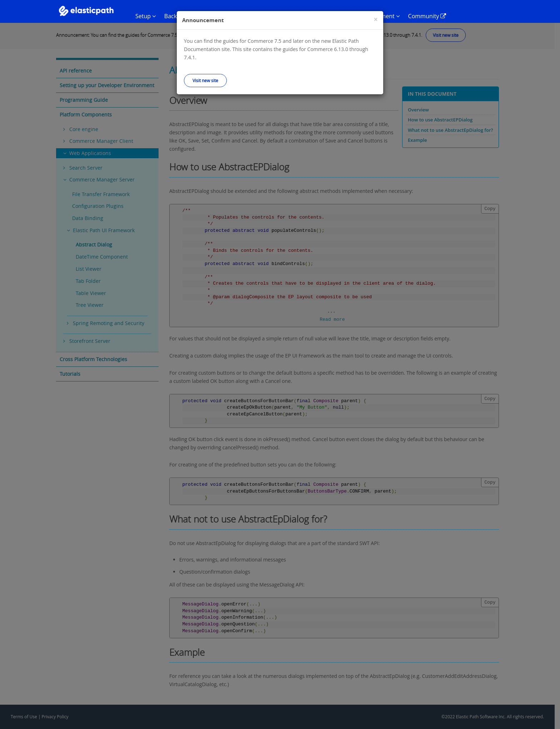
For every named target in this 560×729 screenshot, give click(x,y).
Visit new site (205, 80)
